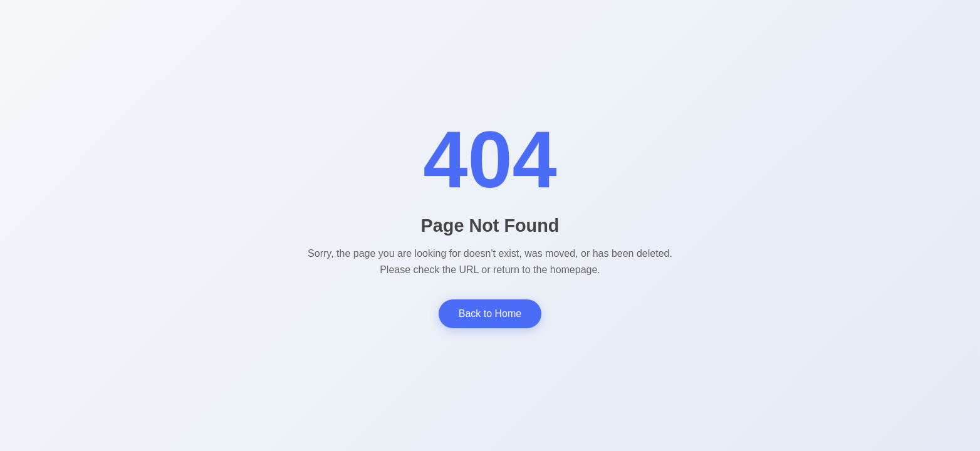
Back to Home (490, 314)
